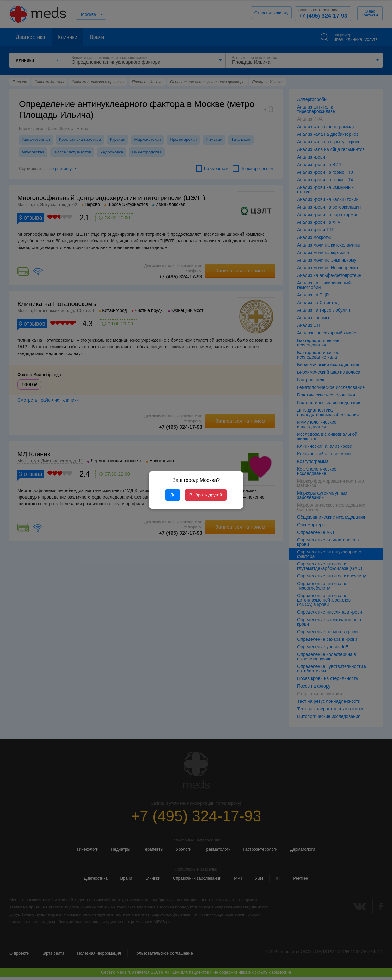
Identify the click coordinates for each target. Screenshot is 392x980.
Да (173, 495)
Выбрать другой (206, 495)
